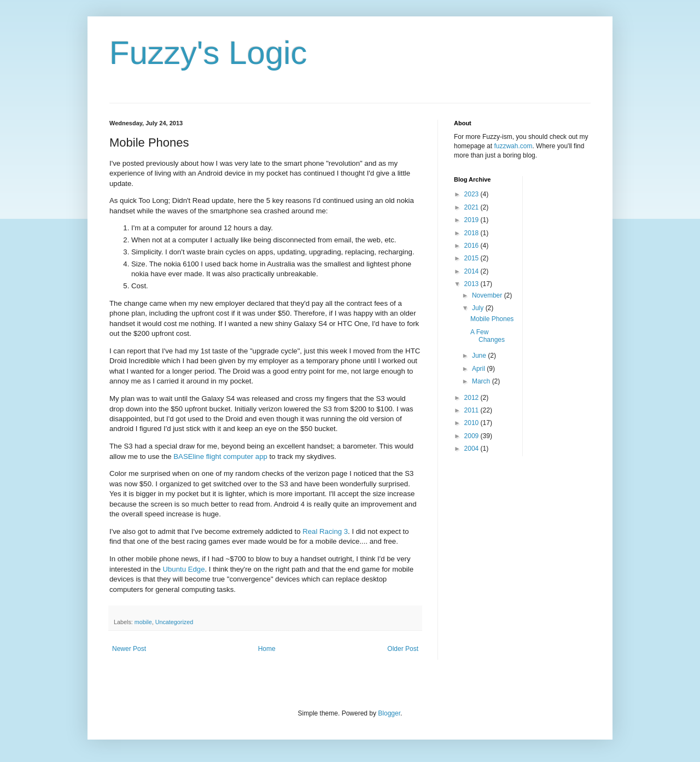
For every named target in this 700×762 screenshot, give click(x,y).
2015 (472, 258)
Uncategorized (174, 622)
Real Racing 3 (325, 531)
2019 (472, 220)
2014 (472, 271)
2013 (472, 284)
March (482, 381)
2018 (472, 233)
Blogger (389, 713)
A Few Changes (488, 336)
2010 (472, 423)
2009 (472, 436)
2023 (472, 194)
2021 (472, 207)
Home (267, 649)
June (480, 356)
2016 (472, 246)
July (479, 308)
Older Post (403, 649)
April (479, 369)
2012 (472, 398)
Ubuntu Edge (184, 569)
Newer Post (129, 649)
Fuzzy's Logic (208, 53)
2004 (472, 449)
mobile (143, 622)
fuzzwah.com (513, 146)
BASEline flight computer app (220, 456)
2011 (472, 410)
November (488, 295)
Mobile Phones (492, 319)
